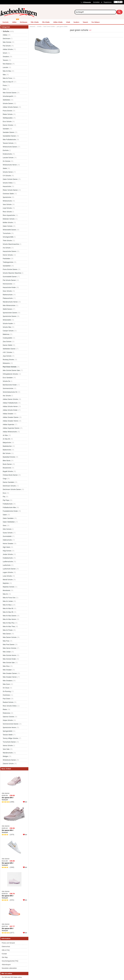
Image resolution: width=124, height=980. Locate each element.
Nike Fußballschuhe (9, 140)
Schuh (68, 22)
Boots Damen (7, 464)
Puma (5, 85)
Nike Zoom (6, 684)
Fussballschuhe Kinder (10, 511)
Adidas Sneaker (8, 414)
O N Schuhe (7, 176)
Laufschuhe (7, 565)
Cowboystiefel (7, 338)
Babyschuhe (7, 443)
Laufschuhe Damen (9, 569)
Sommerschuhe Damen (11, 724)
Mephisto (6, 583)
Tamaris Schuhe (8, 143)
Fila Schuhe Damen (9, 280)
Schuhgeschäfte (8, 237)
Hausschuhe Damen (9, 251)
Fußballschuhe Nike (9, 507)
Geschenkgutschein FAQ (10, 961)
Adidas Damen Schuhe (10, 399)
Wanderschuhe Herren (10, 302)
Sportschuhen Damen (10, 313)
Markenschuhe (8, 295)
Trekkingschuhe (8, 262)
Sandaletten (7, 266)
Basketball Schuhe (9, 457)
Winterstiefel (7, 320)
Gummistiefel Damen (10, 277)
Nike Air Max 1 (8, 605)
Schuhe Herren (8, 172)
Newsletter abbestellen (9, 968)
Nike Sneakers (8, 681)
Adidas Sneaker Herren (10, 421)
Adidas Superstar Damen (11, 428)
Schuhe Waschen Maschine (12, 273)
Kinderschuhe (7, 154)
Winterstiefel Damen (9, 230)
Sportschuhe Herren (9, 728)
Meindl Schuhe (8, 580)
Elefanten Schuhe (9, 219)
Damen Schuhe (8, 125)
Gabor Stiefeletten (9, 522)
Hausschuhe (7, 186)
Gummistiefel (7, 536)
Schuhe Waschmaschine (11, 244)
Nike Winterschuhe (9, 305)
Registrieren (108, 2)
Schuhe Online (8, 183)
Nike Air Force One (9, 598)
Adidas (14, 22)
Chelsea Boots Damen (10, 475)
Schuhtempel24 (8, 96)
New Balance (95, 22)
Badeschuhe (7, 450)
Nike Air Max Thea (9, 627)
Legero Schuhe (8, 572)
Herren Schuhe (8, 255)
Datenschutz (6, 947)
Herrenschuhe (7, 284)
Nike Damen (7, 634)
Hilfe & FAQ (6, 950)
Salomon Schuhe (8, 717)
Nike (4, 75)
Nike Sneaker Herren (10, 677)
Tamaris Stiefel (8, 735)
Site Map (5, 957)
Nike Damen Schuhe (10, 637)
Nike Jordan (7, 652)
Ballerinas (6, 334)
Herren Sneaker (8, 544)
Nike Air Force (7, 78)
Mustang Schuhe (8, 360)
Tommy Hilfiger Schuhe (10, 738)
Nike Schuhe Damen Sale (11, 370)
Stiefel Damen (7, 309)
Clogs (5, 479)
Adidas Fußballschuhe (10, 403)
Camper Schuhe (8, 331)
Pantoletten (7, 259)
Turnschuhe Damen (9, 742)
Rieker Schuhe (8, 114)
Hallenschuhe (7, 540)
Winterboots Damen (9, 760)
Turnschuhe (7, 233)
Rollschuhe (6, 713)
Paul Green (7, 699)
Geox (5, 526)
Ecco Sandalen (8, 378)
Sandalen (6, 129)
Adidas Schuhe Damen (10, 107)
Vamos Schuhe (8, 746)
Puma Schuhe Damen (10, 269)
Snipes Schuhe (8, 720)
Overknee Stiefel (8, 194)
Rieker (5, 709)
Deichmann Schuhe (9, 486)
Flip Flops (6, 500)
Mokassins (6, 363)
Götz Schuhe (7, 529)
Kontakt (4, 954)
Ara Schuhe (7, 248)
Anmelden (96, 2)
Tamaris (85, 22)
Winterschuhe (7, 201)
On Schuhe (6, 161)
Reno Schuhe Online (10, 706)
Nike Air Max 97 (8, 82)
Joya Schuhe (7, 356)
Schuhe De (6, 381)
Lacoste (5, 67)
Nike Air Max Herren (9, 619)
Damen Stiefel (7, 345)
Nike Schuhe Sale (9, 663)
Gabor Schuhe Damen (10, 179)
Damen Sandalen (8, 482)
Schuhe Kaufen (8, 324)
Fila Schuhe (46, 22)
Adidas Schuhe (58, 22)
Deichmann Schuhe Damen (12, 489)
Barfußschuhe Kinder (10, 385)
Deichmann (24, 22)
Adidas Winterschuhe (10, 432)
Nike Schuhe (35, 22)
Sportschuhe (7, 197)
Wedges (5, 756)
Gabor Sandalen (8, 518)
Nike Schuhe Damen (10, 93)
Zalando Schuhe (8, 764)
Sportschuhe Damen (9, 316)
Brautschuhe (7, 468)
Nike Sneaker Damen (10, 673)
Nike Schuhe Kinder (9, 659)
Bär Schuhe (7, 453)
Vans (4, 89)
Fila (4, 497)
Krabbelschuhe (8, 558)
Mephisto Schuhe (8, 587)
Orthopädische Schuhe (10, 374)
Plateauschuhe (8, 298)
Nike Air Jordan (8, 601)
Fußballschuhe (8, 504)
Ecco (4, 493)
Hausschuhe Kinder (9, 287)
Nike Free (6, 641)
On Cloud (6, 688)
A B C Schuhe (7, 352)
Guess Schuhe (8, 533)
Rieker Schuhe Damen (10, 190)
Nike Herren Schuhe (9, 648)
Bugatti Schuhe (8, 471)
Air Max (5, 435)
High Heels (6, 547)
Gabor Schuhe (8, 226)
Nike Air (5, 594)
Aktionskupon (6, 965)
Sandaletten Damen (9, 136)
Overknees (6, 695)
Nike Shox (6, 666)
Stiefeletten (6, 100)
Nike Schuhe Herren (9, 655)
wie (26, 802)
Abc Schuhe (7, 396)
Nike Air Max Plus (9, 623)
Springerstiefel (8, 731)
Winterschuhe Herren (10, 165)
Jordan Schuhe (8, 554)
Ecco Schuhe (7, 122)
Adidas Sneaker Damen (11, 417)
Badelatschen (7, 446)
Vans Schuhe (7, 204)
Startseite (6, 22)
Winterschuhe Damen (10, 147)
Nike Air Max (7, 71)
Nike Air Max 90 (8, 608)
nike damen (14, 783)
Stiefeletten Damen (9, 349)
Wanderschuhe (8, 753)
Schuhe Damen (8, 103)
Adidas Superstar (8, 425)
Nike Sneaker (7, 670)
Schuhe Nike (7, 327)
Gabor (5, 515)
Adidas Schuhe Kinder (10, 410)
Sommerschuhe (8, 388)
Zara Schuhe (7, 342)
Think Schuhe (7, 241)
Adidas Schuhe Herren (10, 406)
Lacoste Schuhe (8, 158)
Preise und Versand (8, 943)
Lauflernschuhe (8, 562)
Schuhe (39, 26)
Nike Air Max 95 (8, 612)
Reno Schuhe (7, 212)
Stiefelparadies (8, 118)
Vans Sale (6, 749)
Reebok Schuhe (8, 702)
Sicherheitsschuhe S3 (10, 392)
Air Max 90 (6, 439)
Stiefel (5, 168)
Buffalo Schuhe (8, 223)
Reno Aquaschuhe (9, 215)
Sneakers (76, 22)
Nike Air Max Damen (9, 616)
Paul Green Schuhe (49, 26)
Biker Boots (7, 461)
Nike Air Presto (8, 630)
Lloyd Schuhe (7, 208)
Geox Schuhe (7, 291)
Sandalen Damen (8, 132)
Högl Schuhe (7, 551)
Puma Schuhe (7, 111)
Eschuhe (6, 150)
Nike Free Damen (9, 645)
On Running (7, 691)
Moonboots (6, 590)
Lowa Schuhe (7, 576)
